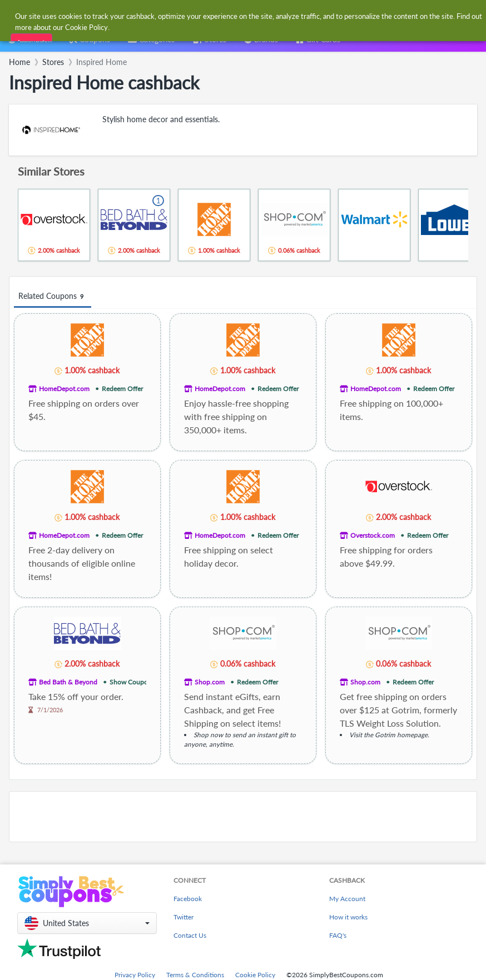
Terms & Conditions (195, 975)
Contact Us (190, 935)
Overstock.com (373, 535)
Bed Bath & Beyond (68, 682)
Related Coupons (53, 296)
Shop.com (210, 682)
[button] (87, 923)
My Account (347, 899)
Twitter (184, 917)
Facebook (188, 899)
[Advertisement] (243, 817)
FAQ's (338, 935)
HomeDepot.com (64, 389)
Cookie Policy (255, 975)
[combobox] (232, 16)
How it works (348, 917)
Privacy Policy (135, 975)
